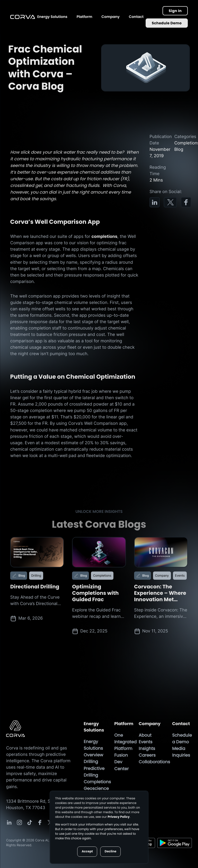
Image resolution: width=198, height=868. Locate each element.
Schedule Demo (167, 23)
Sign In (175, 11)
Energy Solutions (52, 17)
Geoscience (96, 789)
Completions (97, 782)
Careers (147, 755)
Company (110, 17)
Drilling (91, 762)
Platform (84, 17)
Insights (147, 749)
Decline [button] (110, 851)
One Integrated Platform (125, 742)
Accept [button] (87, 851)
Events (146, 742)
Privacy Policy (119, 817)
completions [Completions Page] (104, 237)
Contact (136, 17)
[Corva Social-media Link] (9, 823)
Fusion (121, 755)
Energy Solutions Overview (93, 748)
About (145, 735)
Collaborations (154, 762)
